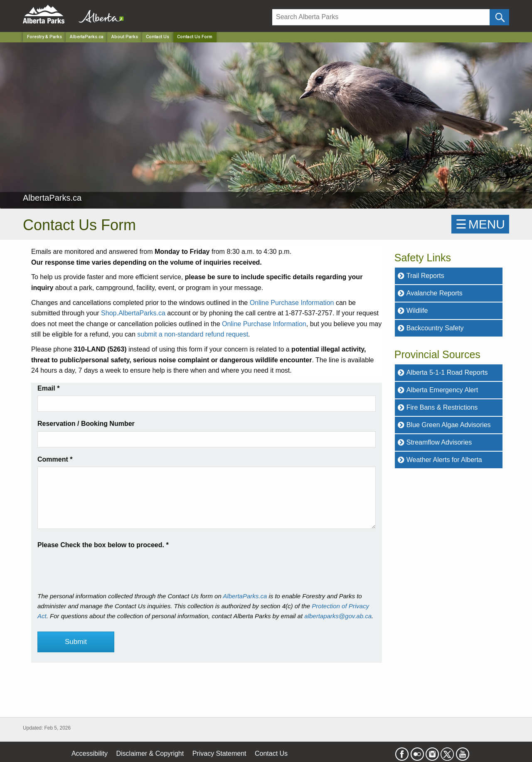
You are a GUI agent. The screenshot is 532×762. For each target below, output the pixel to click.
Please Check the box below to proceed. (103, 545)
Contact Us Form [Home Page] (195, 37)
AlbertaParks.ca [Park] (87, 37)
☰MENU (480, 224)
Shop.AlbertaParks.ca (133, 313)
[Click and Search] (499, 17)
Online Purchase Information (292, 303)
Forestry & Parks (44, 37)
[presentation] (101, 567)
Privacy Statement (219, 753)
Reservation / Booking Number (86, 424)
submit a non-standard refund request (193, 334)
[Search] (381, 17)
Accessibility (90, 753)
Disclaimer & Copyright (150, 753)
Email (48, 388)
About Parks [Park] (125, 37)
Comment (55, 459)
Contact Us (158, 37)
